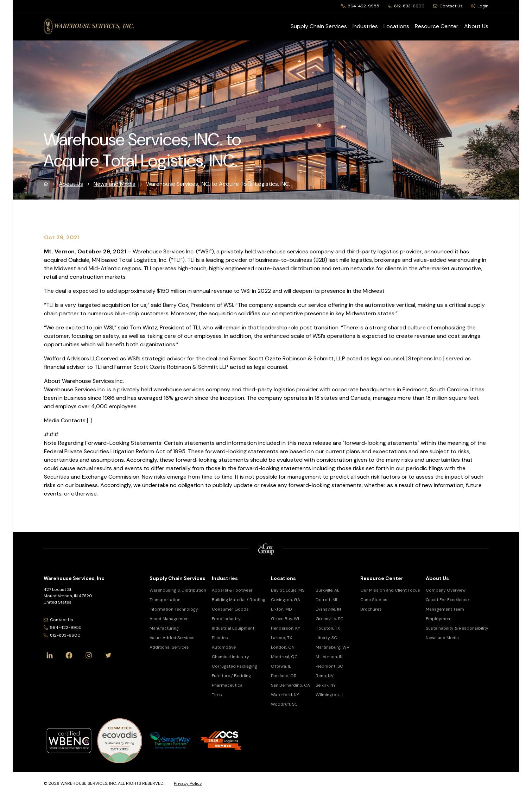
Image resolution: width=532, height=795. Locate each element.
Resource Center (437, 26)
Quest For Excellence (447, 600)
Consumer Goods (230, 609)
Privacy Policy (188, 783)
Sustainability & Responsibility (457, 628)
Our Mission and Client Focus (390, 590)
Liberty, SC (326, 638)
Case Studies (374, 600)
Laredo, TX (281, 638)
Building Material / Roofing (239, 600)
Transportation (165, 600)
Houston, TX (328, 628)
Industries (365, 26)
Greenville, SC (330, 619)
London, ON (283, 647)
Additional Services (169, 647)
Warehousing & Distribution (178, 590)
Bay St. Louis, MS (288, 590)
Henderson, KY (286, 628)
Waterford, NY (285, 695)
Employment (439, 619)
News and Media (115, 184)
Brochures (371, 609)
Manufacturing (164, 628)
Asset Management (169, 619)
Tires (217, 695)
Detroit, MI (326, 600)
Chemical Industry (230, 657)
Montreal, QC (284, 657)
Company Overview (446, 590)
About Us (476, 26)
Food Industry (226, 619)
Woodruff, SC (284, 704)
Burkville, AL (327, 590)
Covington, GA (286, 600)
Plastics (220, 638)
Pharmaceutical (228, 685)
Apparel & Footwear (232, 590)
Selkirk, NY (326, 685)
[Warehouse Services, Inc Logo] (89, 26)
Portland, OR (284, 676)
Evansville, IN (328, 609)
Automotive (224, 647)
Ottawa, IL (281, 666)
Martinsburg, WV (332, 647)
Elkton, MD (281, 609)
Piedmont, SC (329, 666)
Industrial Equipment (233, 628)
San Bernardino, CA (290, 685)
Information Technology (174, 609)
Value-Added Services (172, 638)
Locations (396, 26)
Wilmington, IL (330, 695)
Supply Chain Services (319, 26)
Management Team (445, 609)
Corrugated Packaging (235, 666)
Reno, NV (325, 676)
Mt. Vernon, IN (329, 657)
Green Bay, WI (285, 619)
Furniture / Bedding (231, 676)
